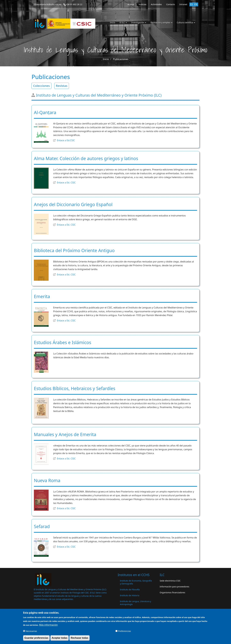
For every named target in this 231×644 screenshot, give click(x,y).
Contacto (171, 4)
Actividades (156, 4)
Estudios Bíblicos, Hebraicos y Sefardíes (75, 388)
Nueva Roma (47, 480)
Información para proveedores (174, 587)
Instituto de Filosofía (130, 590)
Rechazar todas (79, 639)
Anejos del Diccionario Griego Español (73, 204)
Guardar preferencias (36, 639)
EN (196, 4)
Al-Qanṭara (45, 112)
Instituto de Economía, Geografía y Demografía (136, 582)
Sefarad (42, 526)
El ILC (123, 22)
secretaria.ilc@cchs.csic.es (49, 4)
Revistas (62, 86)
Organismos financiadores (172, 592)
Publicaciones (121, 59)
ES (192, 4)
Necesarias (31, 632)
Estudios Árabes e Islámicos (63, 342)
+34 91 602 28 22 (74, 4)
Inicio (113, 22)
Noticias (143, 4)
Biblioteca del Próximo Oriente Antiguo (74, 250)
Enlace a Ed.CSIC (66, 140)
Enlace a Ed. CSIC (66, 183)
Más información (48, 626)
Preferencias (124, 632)
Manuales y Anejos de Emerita (65, 434)
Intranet (183, 4)
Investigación (139, 22)
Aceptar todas (60, 639)
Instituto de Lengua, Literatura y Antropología (135, 603)
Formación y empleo (161, 22)
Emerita (42, 296)
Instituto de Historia (130, 595)
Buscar (131, 4)
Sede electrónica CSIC (170, 581)
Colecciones (41, 86)
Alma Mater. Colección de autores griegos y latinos (86, 158)
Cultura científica (186, 22)
